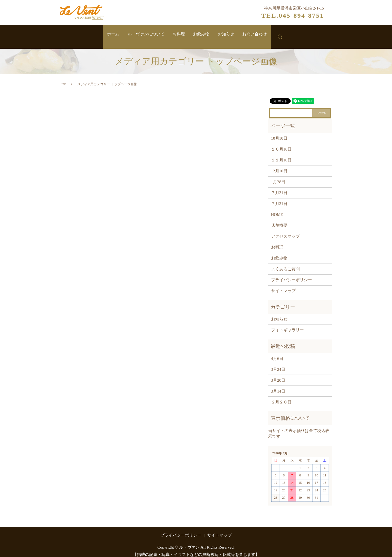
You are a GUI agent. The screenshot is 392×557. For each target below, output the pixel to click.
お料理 (177, 35)
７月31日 (279, 187)
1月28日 (278, 176)
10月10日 (279, 133)
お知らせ (231, 35)
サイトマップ (283, 285)
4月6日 (277, 353)
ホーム (104, 35)
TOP (63, 79)
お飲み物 (203, 35)
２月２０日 (281, 397)
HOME (277, 209)
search (291, 34)
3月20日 (278, 375)
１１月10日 (281, 155)
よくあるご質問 (285, 264)
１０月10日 (281, 144)
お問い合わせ (264, 35)
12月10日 (279, 166)
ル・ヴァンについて (140, 35)
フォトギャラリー (287, 325)
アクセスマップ (285, 231)
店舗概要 (279, 220)
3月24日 (278, 364)
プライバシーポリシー (292, 274)
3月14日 (278, 386)
